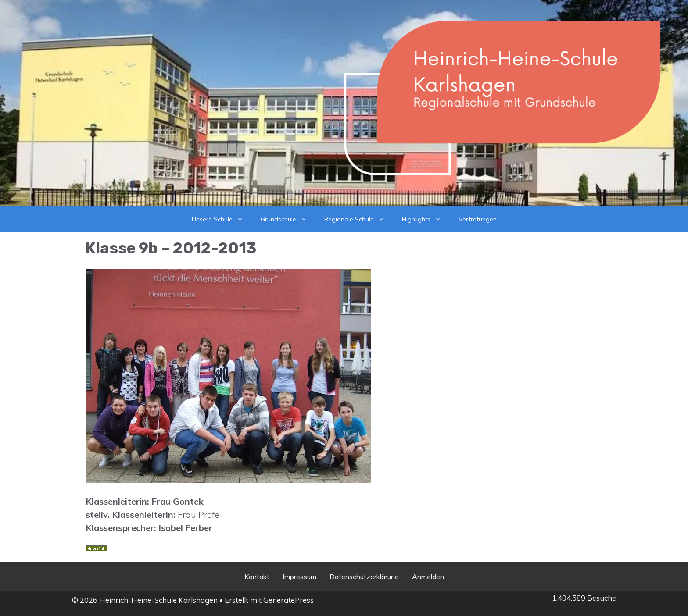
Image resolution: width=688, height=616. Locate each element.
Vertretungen (478, 219)
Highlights (426, 219)
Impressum (299, 577)
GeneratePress (288, 600)
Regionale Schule (359, 219)
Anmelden (428, 577)
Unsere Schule (222, 219)
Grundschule (288, 219)
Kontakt (257, 577)
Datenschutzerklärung (364, 577)
